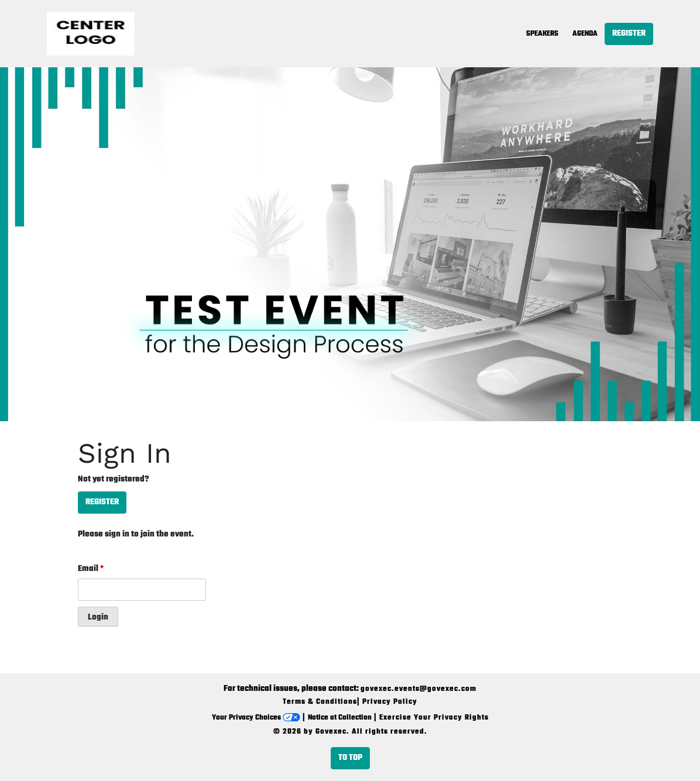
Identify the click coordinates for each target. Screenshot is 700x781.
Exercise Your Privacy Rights (434, 718)
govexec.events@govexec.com (418, 689)
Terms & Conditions (320, 702)
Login (98, 617)
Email (91, 569)
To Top (350, 758)
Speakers (542, 34)
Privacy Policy (390, 702)
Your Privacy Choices (256, 718)
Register (629, 34)
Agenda (585, 34)
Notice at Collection (340, 718)
